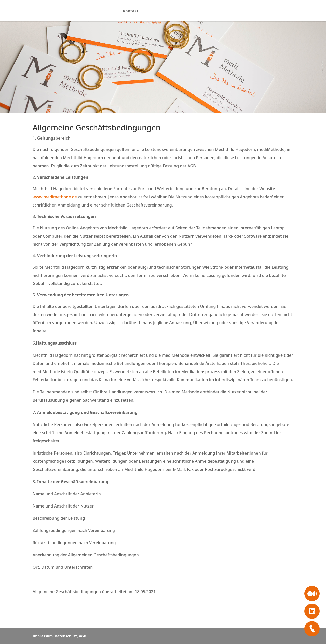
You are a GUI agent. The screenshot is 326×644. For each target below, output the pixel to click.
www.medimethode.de (55, 197)
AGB (83, 636)
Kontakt (127, 11)
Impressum (43, 636)
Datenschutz (66, 636)
